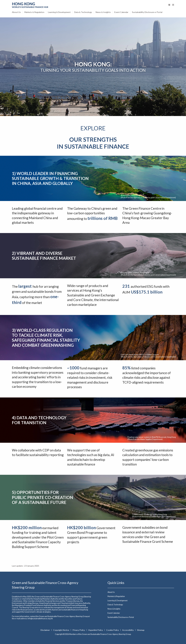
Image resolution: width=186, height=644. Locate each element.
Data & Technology (83, 12)
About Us (16, 12)
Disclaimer (45, 630)
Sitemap (141, 630)
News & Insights (103, 12)
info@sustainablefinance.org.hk (40, 619)
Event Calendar (121, 12)
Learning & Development (59, 12)
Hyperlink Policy (96, 630)
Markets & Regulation (34, 12)
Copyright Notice (61, 630)
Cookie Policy (113, 630)
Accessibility (128, 630)
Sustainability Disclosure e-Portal (147, 12)
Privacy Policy (79, 630)
